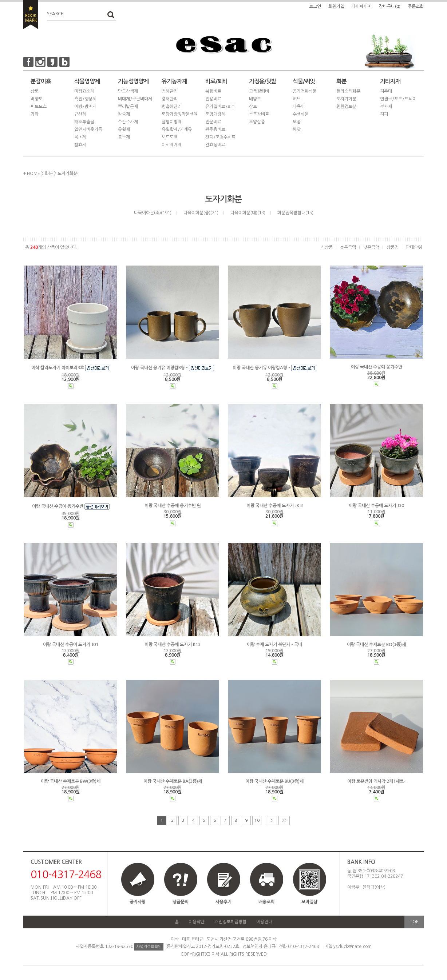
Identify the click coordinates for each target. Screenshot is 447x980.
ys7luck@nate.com (353, 947)
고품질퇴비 (259, 91)
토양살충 (257, 122)
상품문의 (181, 902)
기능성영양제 (133, 81)
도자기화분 (346, 99)
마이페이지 (362, 7)
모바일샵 (309, 887)
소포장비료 (259, 114)
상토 (35, 91)
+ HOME (32, 174)
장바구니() (390, 7)
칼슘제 (124, 114)
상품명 (393, 247)
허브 (297, 99)
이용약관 (197, 922)
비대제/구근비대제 (135, 99)
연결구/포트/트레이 (398, 99)
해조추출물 (84, 122)
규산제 (80, 114)
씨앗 (297, 130)
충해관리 (170, 99)
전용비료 (213, 99)
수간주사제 (128, 122)
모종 (297, 122)
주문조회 (416, 7)
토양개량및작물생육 (180, 114)
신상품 (327, 247)
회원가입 (336, 7)
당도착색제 (128, 91)
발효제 (80, 145)
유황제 (124, 130)
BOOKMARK (31, 15)
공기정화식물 (305, 91)
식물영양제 (87, 81)
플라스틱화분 (348, 91)
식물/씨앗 (304, 81)
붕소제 (124, 137)
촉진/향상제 (85, 99)
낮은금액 (371, 247)
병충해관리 (172, 107)
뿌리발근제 (128, 107)
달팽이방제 (172, 122)
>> (284, 820)
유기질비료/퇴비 (220, 107)
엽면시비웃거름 (88, 130)
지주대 (386, 91)
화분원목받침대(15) (295, 213)
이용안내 (264, 922)
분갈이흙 (41, 81)
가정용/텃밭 (263, 81)
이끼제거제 (172, 145)
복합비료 (213, 91)
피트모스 (39, 107)
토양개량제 (215, 114)
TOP (414, 922)
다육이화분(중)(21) (201, 213)
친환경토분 (346, 107)
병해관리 (170, 91)
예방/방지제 (85, 107)
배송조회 (266, 902)
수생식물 (301, 114)
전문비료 (213, 122)
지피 (384, 114)
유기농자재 (174, 81)
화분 (341, 81)
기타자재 (390, 81)
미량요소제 (84, 91)
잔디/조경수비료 (220, 137)
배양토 (37, 99)
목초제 (80, 137)
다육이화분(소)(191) (153, 213)
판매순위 (414, 247)
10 (257, 820)
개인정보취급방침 (230, 922)
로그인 (315, 7)
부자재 (386, 107)
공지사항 (138, 902)
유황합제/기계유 (177, 130)
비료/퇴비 (216, 81)
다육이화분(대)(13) (248, 213)
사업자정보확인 (149, 947)
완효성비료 (215, 145)
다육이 (299, 107)
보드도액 (170, 137)
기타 (35, 114)
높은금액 (348, 247)
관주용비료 (215, 130)
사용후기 (223, 902)
